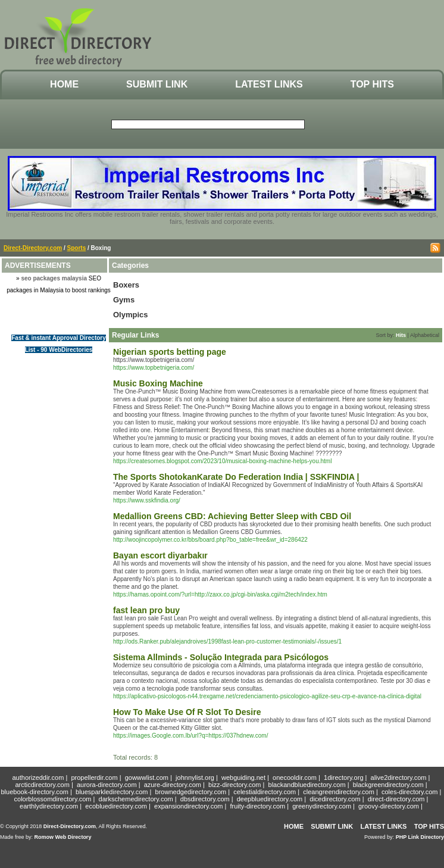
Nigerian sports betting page (170, 352)
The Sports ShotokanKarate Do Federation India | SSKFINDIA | (236, 477)
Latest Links (269, 84)
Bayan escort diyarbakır (160, 555)
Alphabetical (425, 335)
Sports (77, 248)
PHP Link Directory (420, 837)
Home (64, 84)
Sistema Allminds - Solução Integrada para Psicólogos (221, 657)
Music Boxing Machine (158, 383)
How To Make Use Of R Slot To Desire (187, 712)
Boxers (126, 285)
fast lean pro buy (146, 610)
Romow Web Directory (63, 837)
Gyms (124, 300)
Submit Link (157, 84)
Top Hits (372, 84)
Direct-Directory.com (33, 248)
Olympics (131, 315)
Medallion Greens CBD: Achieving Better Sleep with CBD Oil (232, 516)
